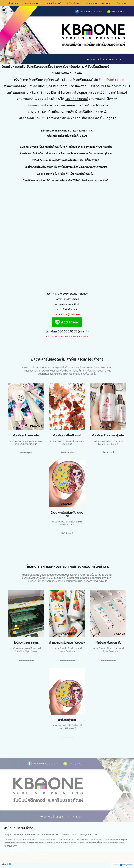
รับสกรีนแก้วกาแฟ (111, 80)
